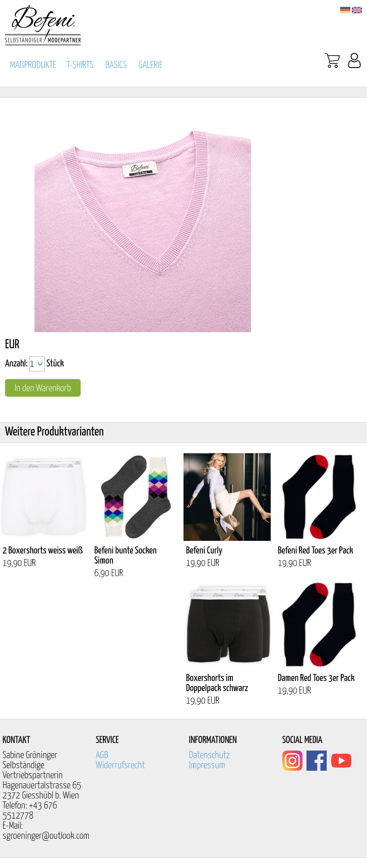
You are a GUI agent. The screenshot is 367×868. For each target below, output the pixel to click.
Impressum (207, 765)
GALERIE (151, 65)
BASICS (116, 65)
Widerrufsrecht (120, 765)
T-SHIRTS (80, 65)
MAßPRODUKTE (33, 65)
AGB (102, 755)
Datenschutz (210, 755)
